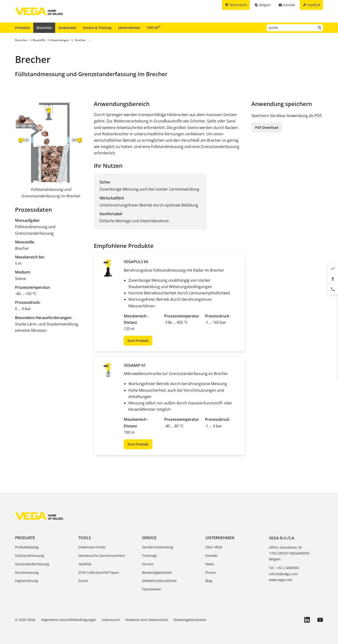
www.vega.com (281, 580)
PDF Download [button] (267, 127)
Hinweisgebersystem (190, 620)
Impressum (111, 620)
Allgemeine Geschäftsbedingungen (69, 620)
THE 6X (154, 27)
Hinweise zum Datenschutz (147, 620)
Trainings (149, 556)
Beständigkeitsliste (157, 572)
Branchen (44, 28)
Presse (211, 572)
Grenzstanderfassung (32, 564)
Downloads (67, 28)
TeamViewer (152, 589)
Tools (85, 538)
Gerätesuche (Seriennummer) (102, 556)
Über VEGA (214, 547)
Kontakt (211, 556)
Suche (83, 581)
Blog (209, 581)
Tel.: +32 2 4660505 (284, 568)
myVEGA (85, 564)
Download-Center (92, 547)
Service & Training (97, 28)
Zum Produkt (138, 341)
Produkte (23, 28)
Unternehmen (129, 28)
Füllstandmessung (29, 556)
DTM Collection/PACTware (99, 572)
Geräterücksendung (158, 547)
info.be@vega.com (283, 574)
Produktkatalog (27, 547)
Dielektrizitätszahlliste (159, 581)
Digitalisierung (27, 581)
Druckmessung (27, 572)
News (210, 564)
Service (149, 538)
